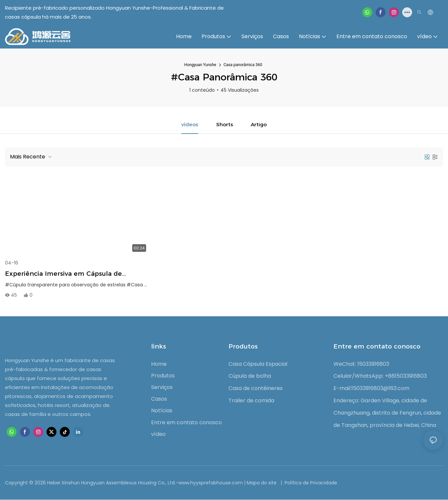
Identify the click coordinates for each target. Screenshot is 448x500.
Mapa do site (262, 483)
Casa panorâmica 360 (243, 65)
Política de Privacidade (310, 483)
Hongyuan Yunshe (200, 65)
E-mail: (342, 389)
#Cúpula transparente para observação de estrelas (65, 285)
